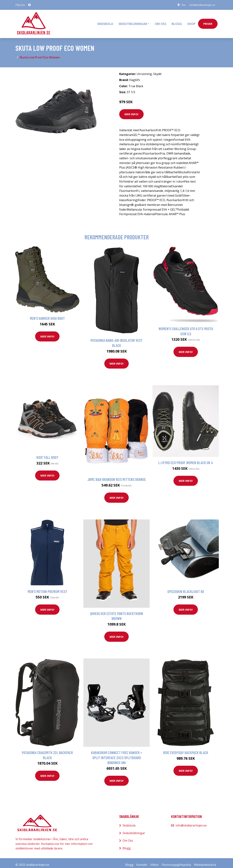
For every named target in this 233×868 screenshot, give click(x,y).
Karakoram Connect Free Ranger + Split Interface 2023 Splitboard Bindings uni (117, 754)
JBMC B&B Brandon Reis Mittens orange (117, 476)
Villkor (155, 861)
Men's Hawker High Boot (47, 315)
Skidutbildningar (134, 829)
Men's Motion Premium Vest (47, 588)
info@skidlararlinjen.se (202, 5)
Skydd (157, 70)
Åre (182, 5)
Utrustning (144, 70)
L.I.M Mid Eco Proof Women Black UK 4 (186, 459)
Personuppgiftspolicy (176, 861)
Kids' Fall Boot (47, 454)
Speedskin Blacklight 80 (186, 588)
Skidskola (105, 22)
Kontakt (142, 861)
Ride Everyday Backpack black (186, 749)
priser (208, 22)
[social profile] (29, 5)
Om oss (160, 22)
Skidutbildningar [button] (133, 22)
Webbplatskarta (205, 861)
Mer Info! (131, 111)
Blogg (177, 22)
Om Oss (128, 837)
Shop (191, 22)
